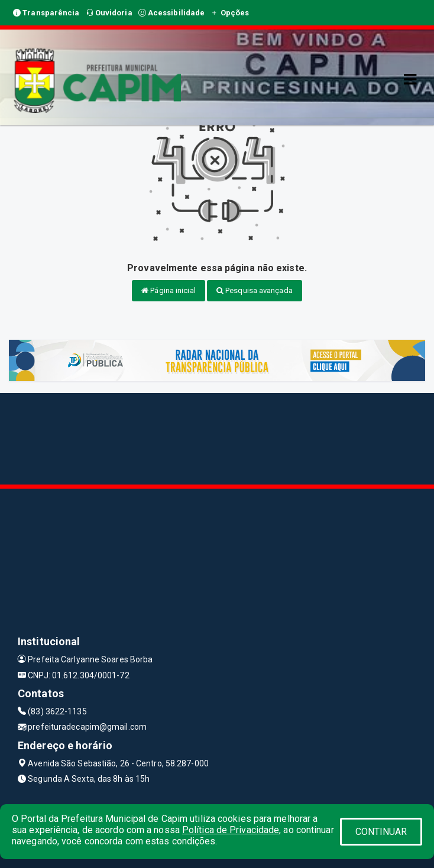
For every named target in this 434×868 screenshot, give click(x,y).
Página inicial (169, 290)
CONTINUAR (381, 832)
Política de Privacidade (231, 830)
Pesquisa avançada (255, 290)
